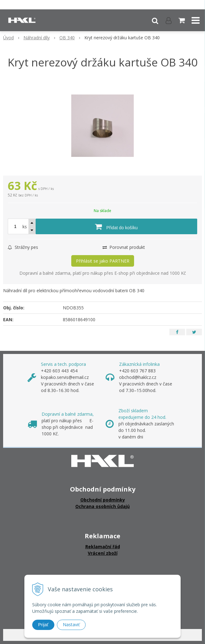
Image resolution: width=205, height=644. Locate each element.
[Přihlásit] (169, 20)
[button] (155, 20)
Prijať (43, 625)
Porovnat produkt (124, 247)
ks (25, 227)
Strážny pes (23, 247)
